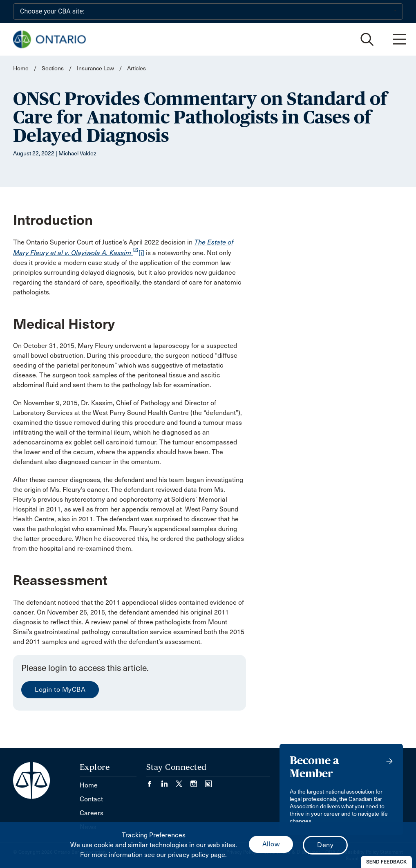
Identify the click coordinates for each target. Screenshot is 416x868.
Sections (53, 68)
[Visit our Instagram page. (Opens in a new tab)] (198, 781)
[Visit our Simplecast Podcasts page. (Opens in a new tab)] (208, 781)
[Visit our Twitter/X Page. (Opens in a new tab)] (183, 781)
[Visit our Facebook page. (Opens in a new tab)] (154, 781)
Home (21, 68)
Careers (92, 813)
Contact (91, 799)
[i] (141, 253)
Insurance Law (95, 68)
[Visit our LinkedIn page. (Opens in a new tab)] (168, 781)
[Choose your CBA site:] (208, 11)
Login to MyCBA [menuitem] (60, 690)
